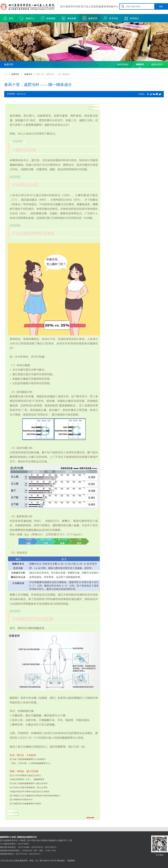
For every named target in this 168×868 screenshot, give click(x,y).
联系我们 (132, 18)
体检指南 (48, 18)
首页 (8, 18)
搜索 (161, 7)
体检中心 (27, 18)
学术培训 (111, 18)
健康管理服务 (123, 64)
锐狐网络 (71, 861)
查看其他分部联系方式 (27, 837)
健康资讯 (140, 64)
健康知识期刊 (157, 64)
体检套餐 (69, 18)
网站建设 (61, 861)
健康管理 (90, 18)
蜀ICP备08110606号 (48, 861)
